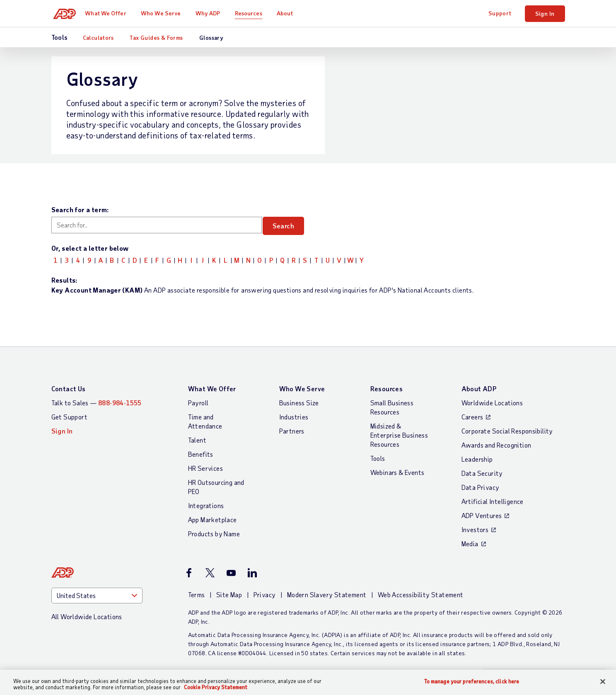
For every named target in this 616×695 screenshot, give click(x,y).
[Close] (603, 682)
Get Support (69, 417)
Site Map (229, 595)
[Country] (97, 596)
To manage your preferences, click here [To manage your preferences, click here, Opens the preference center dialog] (472, 682)
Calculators (98, 38)
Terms (197, 595)
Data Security (482, 473)
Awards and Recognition (496, 445)
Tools (378, 458)
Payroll (198, 403)
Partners (292, 431)
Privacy (265, 595)
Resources (252, 13)
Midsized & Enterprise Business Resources (399, 435)
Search (289, 226)
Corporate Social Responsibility (507, 431)
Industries (294, 417)
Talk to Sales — (97, 403)
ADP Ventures (482, 515)
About (289, 13)
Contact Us (69, 389)
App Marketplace (213, 519)
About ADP (479, 389)
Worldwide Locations (492, 403)
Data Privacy (481, 487)
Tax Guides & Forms (156, 38)
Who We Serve (164, 13)
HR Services (205, 468)
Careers (472, 417)
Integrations (206, 505)
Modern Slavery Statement (327, 595)
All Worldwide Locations (87, 616)
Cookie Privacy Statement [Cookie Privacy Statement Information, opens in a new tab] (216, 687)
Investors (475, 529)
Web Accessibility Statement (421, 595)
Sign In (545, 13)
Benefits (201, 454)
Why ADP (212, 13)
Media (470, 544)
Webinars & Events (397, 472)
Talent (197, 440)
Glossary (211, 38)
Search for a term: (80, 209)
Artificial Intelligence (493, 501)
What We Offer (109, 13)
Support (500, 13)
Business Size (299, 403)
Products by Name (214, 534)
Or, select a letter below (90, 248)
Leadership (477, 459)
